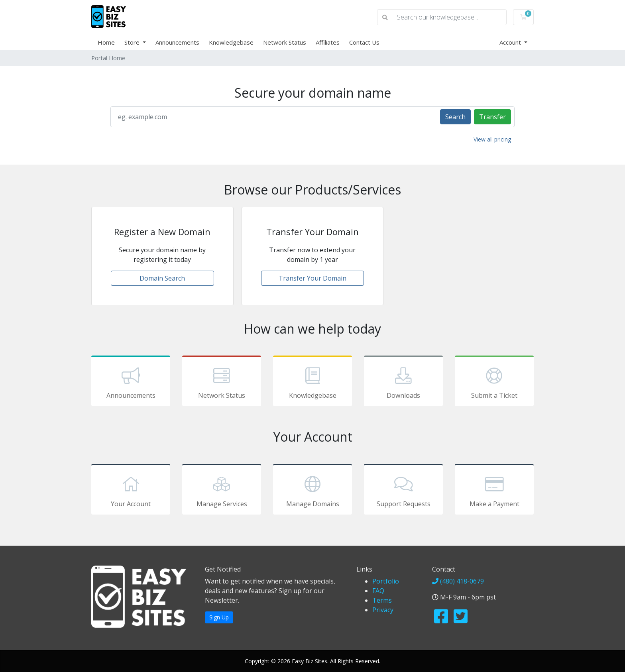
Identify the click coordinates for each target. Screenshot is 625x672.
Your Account (131, 491)
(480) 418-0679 (458, 581)
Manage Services (222, 491)
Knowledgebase (231, 42)
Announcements (177, 42)
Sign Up (219, 617)
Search (455, 117)
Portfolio (386, 581)
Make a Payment (494, 491)
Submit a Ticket (494, 382)
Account (511, 42)
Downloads (403, 382)
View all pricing (492, 139)
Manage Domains (312, 491)
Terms (382, 600)
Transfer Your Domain (312, 278)
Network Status (285, 42)
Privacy (383, 610)
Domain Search (162, 278)
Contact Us (364, 42)
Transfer (492, 117)
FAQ (378, 591)
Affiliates (328, 42)
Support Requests (403, 491)
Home (106, 42)
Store (133, 42)
